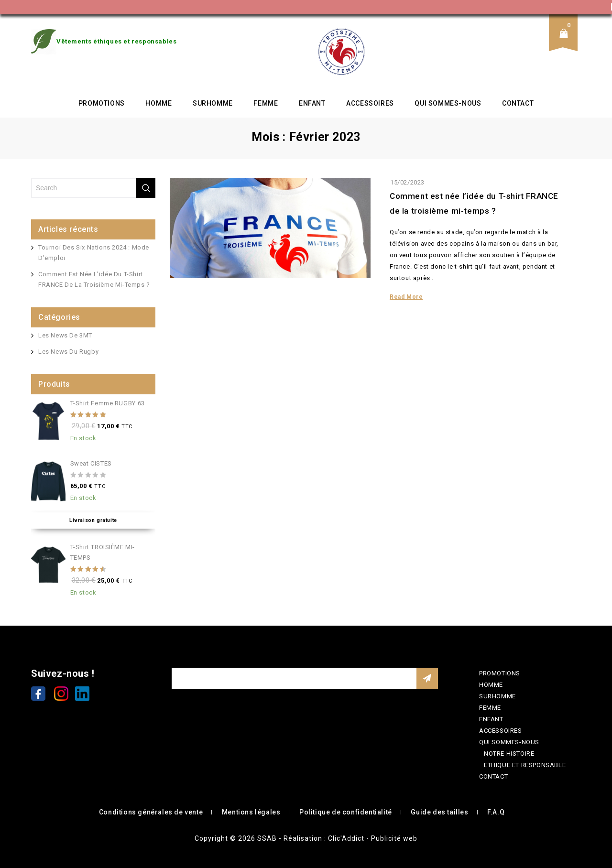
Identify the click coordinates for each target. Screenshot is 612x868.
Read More (406, 297)
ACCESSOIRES (370, 103)
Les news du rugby (68, 352)
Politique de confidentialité (346, 812)
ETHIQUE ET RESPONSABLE (525, 765)
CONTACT (518, 103)
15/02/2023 (407, 182)
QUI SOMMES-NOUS (448, 103)
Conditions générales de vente (151, 812)
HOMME (158, 103)
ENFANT (312, 103)
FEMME (266, 103)
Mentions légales (251, 812)
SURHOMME (213, 103)
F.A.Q (496, 812)
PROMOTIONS (102, 103)
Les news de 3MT (65, 335)
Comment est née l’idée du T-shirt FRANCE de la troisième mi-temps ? (94, 279)
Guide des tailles (439, 812)
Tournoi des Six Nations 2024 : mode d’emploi (94, 253)
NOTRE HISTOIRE (509, 754)
